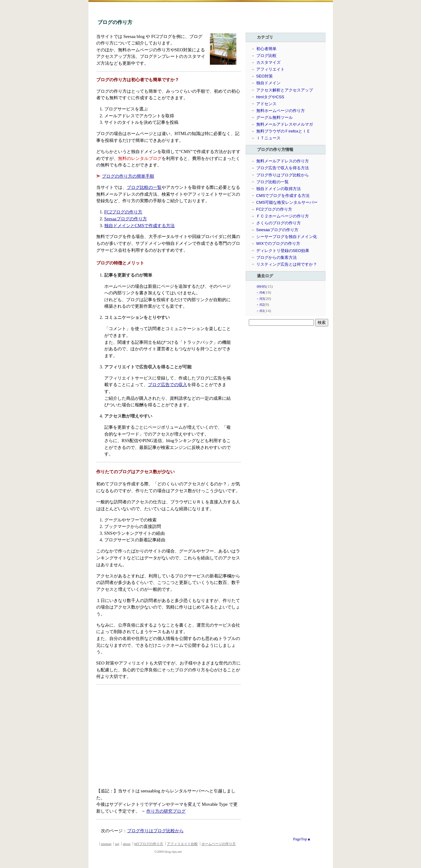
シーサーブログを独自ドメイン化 (287, 237)
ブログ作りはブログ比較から (155, 831)
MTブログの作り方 (149, 844)
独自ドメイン (268, 83)
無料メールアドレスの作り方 (283, 161)
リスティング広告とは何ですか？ (287, 264)
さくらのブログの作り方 (279, 223)
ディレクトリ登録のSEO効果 (283, 251)
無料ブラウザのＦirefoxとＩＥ (284, 131)
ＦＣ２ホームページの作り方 (283, 216)
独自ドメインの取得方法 (279, 189)
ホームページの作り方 (219, 844)
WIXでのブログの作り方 (278, 243)
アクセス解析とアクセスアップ (285, 90)
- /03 (261, 299)
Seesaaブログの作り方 (126, 219)
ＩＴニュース (268, 138)
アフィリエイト (270, 69)
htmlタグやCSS (270, 97)
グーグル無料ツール (274, 117)
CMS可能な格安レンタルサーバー (287, 202)
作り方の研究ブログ (166, 811)
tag (117, 844)
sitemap (106, 844)
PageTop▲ (302, 839)
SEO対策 (265, 76)
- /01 (261, 311)
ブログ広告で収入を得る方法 (283, 168)
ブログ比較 (266, 56)
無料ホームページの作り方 (281, 111)
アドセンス (266, 104)
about (127, 844)
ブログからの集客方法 (277, 257)
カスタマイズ (268, 62)
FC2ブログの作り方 (123, 212)
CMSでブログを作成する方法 (283, 196)
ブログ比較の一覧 (144, 187)
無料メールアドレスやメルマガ (285, 124)
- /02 (261, 304)
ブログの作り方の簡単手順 (128, 176)
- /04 (261, 292)
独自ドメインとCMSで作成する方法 (140, 226)
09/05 (262, 286)
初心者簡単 (266, 49)
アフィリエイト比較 (182, 844)
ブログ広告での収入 (168, 385)
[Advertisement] (149, 738)
